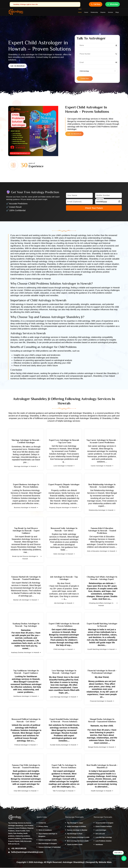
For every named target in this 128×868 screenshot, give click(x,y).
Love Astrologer (101, 830)
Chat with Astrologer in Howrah (26, 791)
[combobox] (97, 71)
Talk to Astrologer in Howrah (64, 791)
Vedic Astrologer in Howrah (64, 554)
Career (86, 12)
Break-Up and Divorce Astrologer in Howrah (27, 558)
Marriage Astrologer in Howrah (26, 467)
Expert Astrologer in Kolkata (76, 827)
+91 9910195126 (19, 849)
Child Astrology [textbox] (84, 71)
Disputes (103, 12)
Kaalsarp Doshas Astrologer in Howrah (26, 653)
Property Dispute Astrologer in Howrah (64, 508)
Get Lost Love (100, 834)
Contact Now (85, 79)
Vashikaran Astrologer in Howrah (26, 697)
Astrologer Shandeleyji (73, 862)
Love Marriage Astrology (104, 838)
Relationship (94, 12)
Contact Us (42, 823)
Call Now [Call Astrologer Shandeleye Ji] (96, 4)
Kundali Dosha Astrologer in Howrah (64, 745)
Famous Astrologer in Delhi (48, 840)
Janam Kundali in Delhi (75, 845)
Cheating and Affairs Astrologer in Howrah (103, 605)
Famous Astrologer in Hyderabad (49, 847)
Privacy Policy (43, 827)
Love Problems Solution (103, 841)
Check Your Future (94, 208)
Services (110, 12)
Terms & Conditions (45, 830)
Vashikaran (99, 845)
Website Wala (105, 862)
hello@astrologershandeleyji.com (27, 852)
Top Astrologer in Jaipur (75, 823)
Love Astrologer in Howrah (64, 466)
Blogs (117, 12)
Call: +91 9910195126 (17, 66)
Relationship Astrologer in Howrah (102, 510)
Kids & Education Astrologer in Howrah (102, 551)
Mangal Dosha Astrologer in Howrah (102, 747)
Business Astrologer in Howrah (26, 508)
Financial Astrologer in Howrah (102, 701)
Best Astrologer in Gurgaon (48, 844)
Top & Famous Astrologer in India (78, 838)
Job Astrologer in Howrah (64, 603)
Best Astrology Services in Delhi (78, 841)
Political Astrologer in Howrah (26, 745)
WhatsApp (113, 4)
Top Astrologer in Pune (75, 834)
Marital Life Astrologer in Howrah (26, 600)
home (80, 12)
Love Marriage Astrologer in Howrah (64, 697)
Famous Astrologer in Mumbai (77, 830)
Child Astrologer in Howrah (64, 650)
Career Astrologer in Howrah (102, 466)
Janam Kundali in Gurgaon (104, 823)
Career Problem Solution (104, 827)
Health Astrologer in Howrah (102, 791)
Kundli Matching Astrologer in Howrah (102, 650)
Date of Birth (100, 200)
